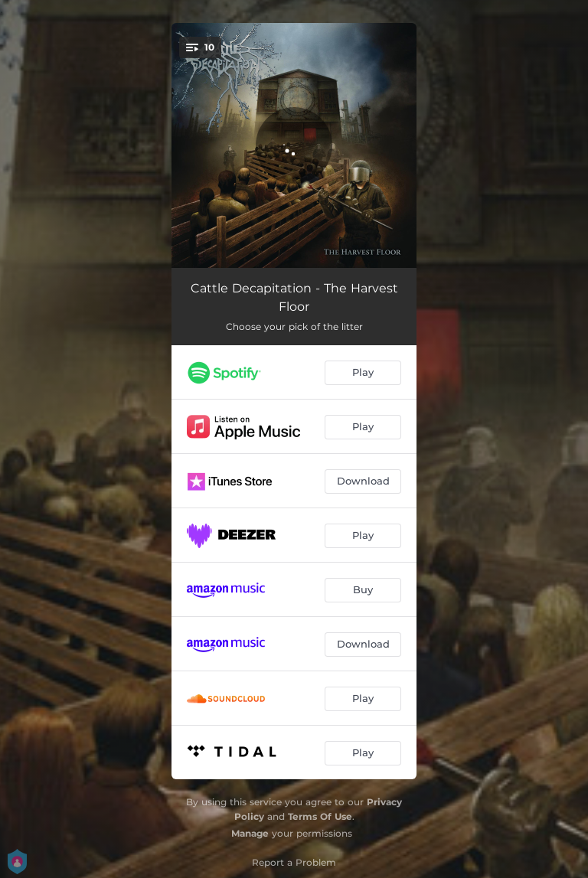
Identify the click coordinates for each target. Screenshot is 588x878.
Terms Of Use (320, 816)
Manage (250, 833)
